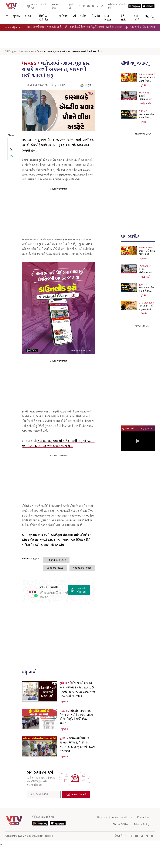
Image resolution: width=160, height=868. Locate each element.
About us (102, 817)
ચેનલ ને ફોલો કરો (78, 590)
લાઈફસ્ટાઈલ (146, 104)
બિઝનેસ (144, 314)
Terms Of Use (121, 824)
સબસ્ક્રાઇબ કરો (76, 794)
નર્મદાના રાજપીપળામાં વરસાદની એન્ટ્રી (47, 27)
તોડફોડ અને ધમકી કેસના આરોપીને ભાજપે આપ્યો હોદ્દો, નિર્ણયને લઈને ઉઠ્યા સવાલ (77, 717)
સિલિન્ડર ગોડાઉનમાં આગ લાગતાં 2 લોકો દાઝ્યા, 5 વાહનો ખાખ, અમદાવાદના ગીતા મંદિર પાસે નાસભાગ (77, 690)
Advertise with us (122, 817)
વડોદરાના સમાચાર (28, 52)
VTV (8, 52)
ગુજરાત (15, 52)
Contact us (143, 817)
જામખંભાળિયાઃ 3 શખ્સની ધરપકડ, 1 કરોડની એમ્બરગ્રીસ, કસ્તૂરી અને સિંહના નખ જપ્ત (77, 745)
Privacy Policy (142, 824)
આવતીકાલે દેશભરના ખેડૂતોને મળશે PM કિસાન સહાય (100, 27)
